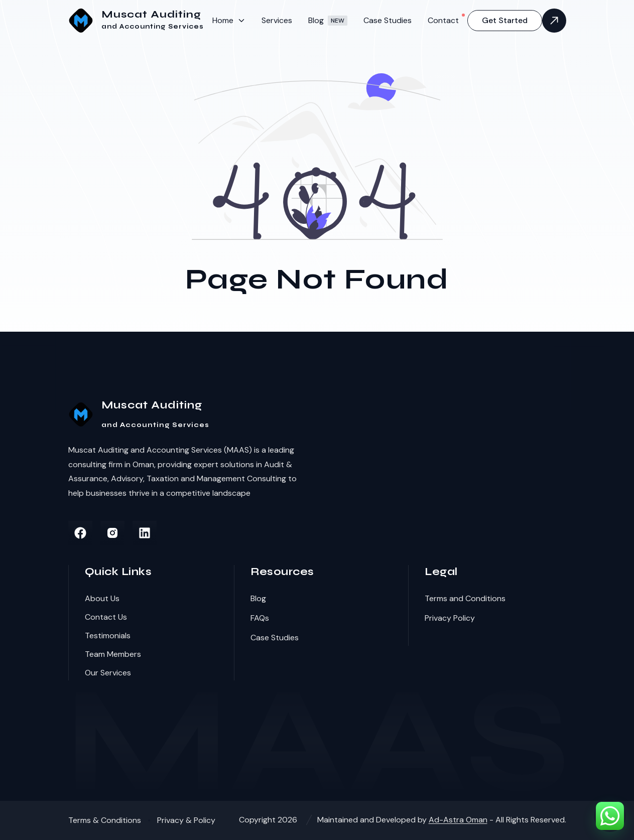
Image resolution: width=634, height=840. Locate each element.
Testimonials (108, 636)
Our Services (108, 673)
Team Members (113, 654)
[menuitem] (229, 20)
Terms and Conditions (465, 598)
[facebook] (80, 533)
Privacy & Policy (186, 820)
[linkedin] (145, 533)
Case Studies (388, 20)
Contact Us (106, 617)
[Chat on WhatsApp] (610, 816)
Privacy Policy (450, 618)
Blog (328, 20)
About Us (102, 598)
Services (277, 20)
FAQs (260, 618)
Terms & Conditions (105, 820)
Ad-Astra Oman (458, 820)
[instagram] (112, 533)
